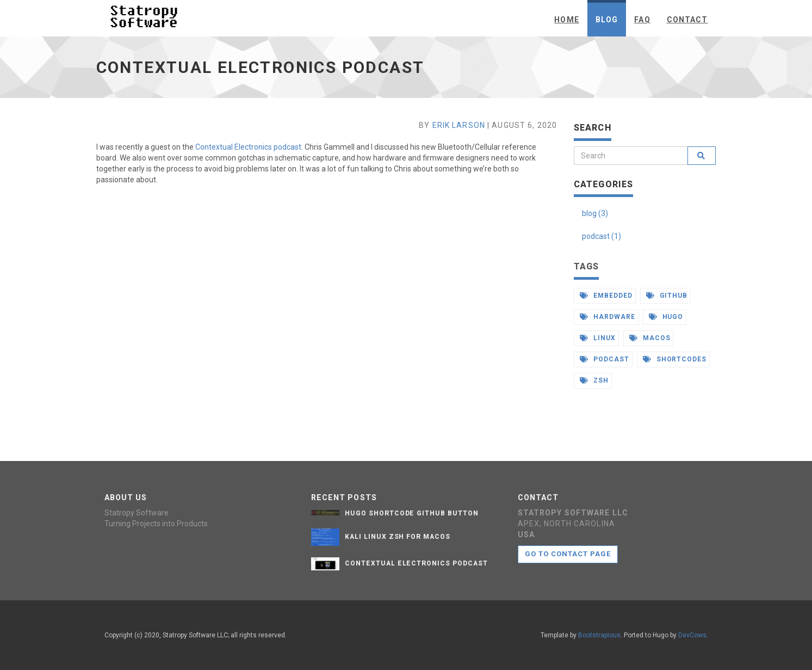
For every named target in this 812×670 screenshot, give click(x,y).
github (667, 296)
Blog (607, 20)
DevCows (692, 635)
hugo (666, 317)
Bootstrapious (599, 635)
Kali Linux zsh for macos (398, 537)
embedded (606, 296)
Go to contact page (568, 554)
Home (566, 20)
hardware (608, 317)
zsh (594, 380)
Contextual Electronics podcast (248, 147)
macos (650, 338)
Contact (687, 20)
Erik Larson (459, 125)
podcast (605, 359)
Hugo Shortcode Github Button (412, 513)
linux (598, 338)
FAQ (642, 20)
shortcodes (675, 359)
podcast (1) (602, 236)
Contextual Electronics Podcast (416, 563)
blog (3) (595, 213)
